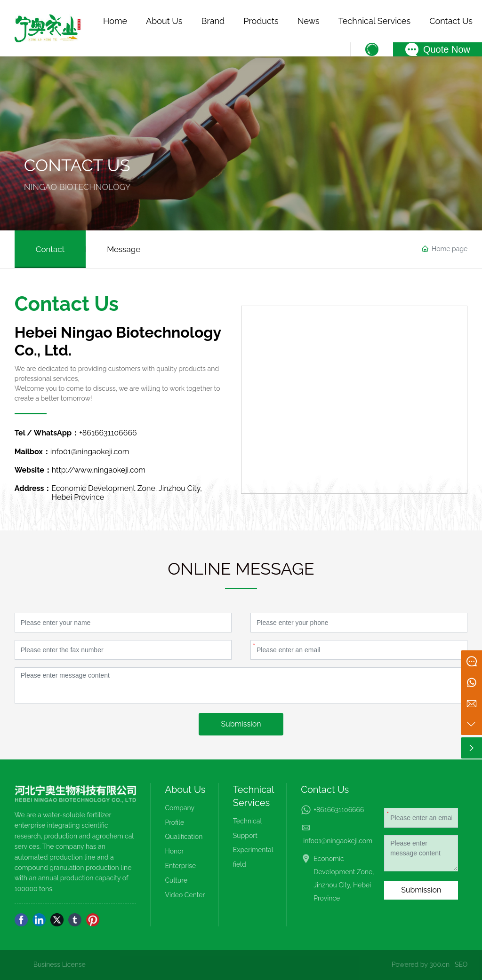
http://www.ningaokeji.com (99, 470)
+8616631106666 (108, 433)
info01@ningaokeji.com (90, 452)
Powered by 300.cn (421, 964)
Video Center (185, 895)
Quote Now (447, 49)
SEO (461, 964)
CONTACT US (77, 165)
